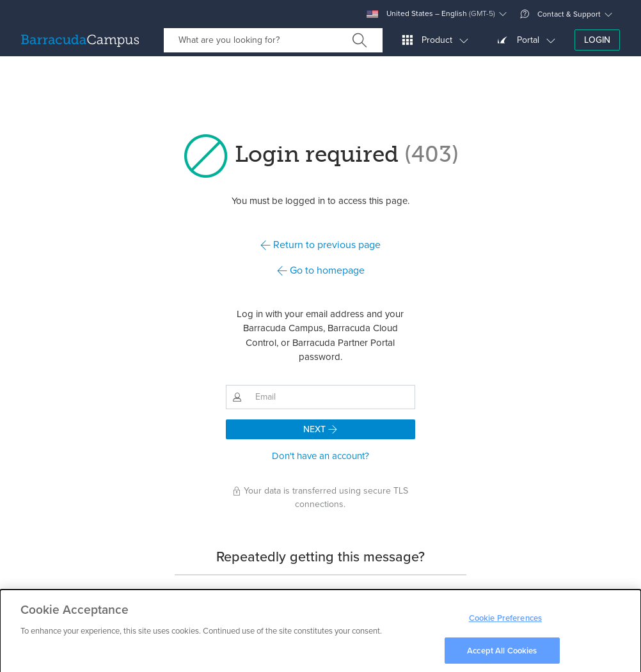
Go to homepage (321, 270)
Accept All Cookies (502, 654)
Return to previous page (320, 245)
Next (320, 429)
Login (597, 40)
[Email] (332, 397)
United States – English (431, 14)
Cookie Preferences (505, 622)
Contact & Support (560, 14)
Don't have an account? (320, 456)
